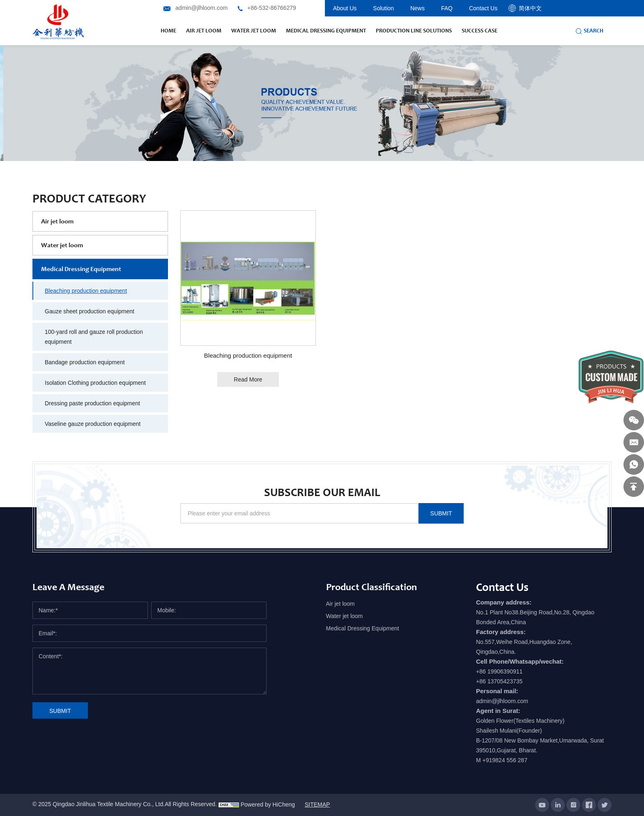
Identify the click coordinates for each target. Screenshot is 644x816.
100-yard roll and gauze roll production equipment (94, 337)
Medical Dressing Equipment (326, 31)
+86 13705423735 (499, 681)
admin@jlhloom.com (201, 8)
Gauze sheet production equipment (90, 311)
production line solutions (414, 31)
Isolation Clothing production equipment (95, 383)
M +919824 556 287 (502, 760)
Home (168, 31)
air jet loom (204, 31)
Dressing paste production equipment (92, 403)
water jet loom (254, 31)
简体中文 (530, 8)
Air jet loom (57, 221)
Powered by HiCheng (268, 805)
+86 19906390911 (499, 671)
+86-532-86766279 (272, 8)
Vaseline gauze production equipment (93, 424)
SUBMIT (441, 513)
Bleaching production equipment (86, 291)
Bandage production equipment (85, 362)
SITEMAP (317, 805)
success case (480, 31)
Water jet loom (62, 245)
